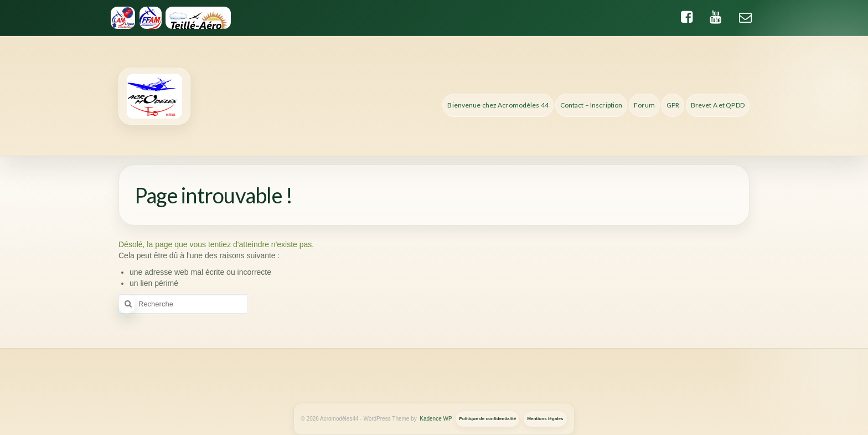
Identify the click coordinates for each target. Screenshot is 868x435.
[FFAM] (150, 18)
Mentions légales (545, 419)
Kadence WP (436, 419)
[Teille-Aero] (198, 18)
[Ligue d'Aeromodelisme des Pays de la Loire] (123, 18)
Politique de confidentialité (487, 419)
